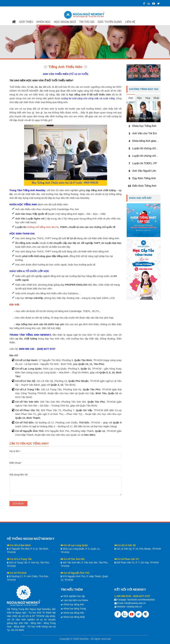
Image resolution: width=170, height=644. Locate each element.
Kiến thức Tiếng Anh (144, 186)
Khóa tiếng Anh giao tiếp (147, 141)
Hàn (139, 98)
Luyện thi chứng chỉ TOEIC (148, 148)
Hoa (148, 98)
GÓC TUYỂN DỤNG (110, 22)
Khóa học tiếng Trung (75, 609)
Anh (131, 98)
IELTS (55, 227)
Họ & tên (65, 453)
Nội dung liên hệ (65, 476)
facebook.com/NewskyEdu (141, 600)
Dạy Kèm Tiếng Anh (144, 178)
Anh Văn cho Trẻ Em (145, 133)
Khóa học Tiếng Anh (144, 126)
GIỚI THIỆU (26, 22)
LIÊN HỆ (130, 22)
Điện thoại (65, 465)
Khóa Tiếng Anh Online (146, 118)
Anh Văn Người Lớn (144, 171)
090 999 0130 (124, 596)
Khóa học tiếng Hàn (74, 613)
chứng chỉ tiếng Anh (39, 227)
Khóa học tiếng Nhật (74, 617)
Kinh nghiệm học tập (74, 596)
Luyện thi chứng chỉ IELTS (148, 156)
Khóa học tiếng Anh (74, 604)
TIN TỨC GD (87, 22)
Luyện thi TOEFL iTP (145, 163)
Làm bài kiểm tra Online (76, 600)
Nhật (156, 98)
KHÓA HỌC (44, 22)
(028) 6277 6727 (142, 596)
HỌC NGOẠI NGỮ (65, 22)
